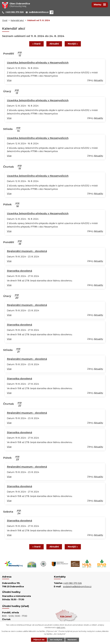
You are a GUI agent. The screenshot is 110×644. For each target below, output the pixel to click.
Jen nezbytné (56, 640)
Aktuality (98, 80)
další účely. (61, 628)
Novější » (73, 44)
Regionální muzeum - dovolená (27, 251)
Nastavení (72, 640)
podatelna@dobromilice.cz (77, 587)
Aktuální (54, 44)
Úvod (5, 20)
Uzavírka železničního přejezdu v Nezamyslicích (38, 63)
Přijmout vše (39, 640)
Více (9, 80)
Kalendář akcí (17, 20)
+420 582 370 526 (72, 583)
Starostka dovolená (19, 271)
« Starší (36, 44)
